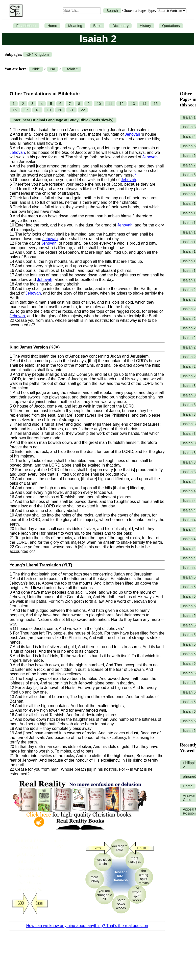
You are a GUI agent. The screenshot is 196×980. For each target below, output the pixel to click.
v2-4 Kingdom (38, 54)
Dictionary (120, 26)
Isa (53, 69)
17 (26, 110)
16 (15, 110)
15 (156, 104)
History (145, 26)
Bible (97, 26)
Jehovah (132, 134)
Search (112, 11)
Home (52, 26)
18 (37, 110)
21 (71, 110)
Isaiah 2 (72, 69)
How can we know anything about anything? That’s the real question (87, 926)
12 (121, 104)
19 (49, 110)
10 (99, 104)
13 (133, 104)
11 (110, 104)
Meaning (75, 26)
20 (60, 110)
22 (83, 110)
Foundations (26, 26)
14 (144, 104)
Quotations (171, 26)
